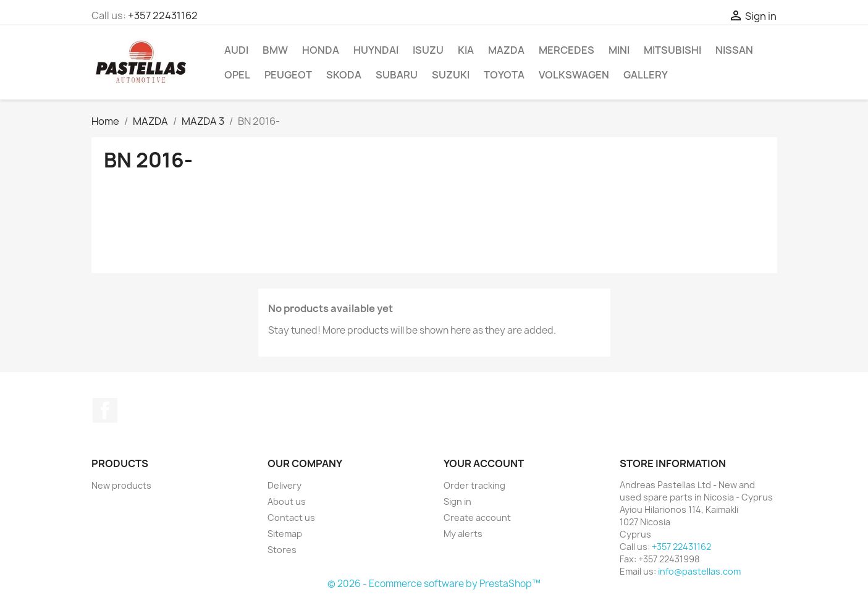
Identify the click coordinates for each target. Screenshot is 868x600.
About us (287, 501)
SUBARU (397, 75)
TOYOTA (504, 75)
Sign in (457, 501)
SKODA (344, 75)
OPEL (237, 75)
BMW (275, 50)
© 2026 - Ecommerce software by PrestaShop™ (434, 584)
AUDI (236, 50)
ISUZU (428, 50)
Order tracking (474, 485)
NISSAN (734, 50)
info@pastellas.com (699, 571)
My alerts (463, 534)
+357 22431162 (163, 15)
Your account (484, 463)
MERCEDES (567, 50)
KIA (466, 50)
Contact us (291, 518)
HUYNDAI (376, 50)
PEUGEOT (288, 75)
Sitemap (285, 534)
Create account (477, 518)
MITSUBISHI (672, 50)
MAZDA (506, 50)
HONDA (321, 50)
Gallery (646, 75)
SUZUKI (451, 75)
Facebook (105, 410)
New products (121, 485)
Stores (282, 550)
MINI (619, 50)
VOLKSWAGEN (574, 75)
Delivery (284, 485)
